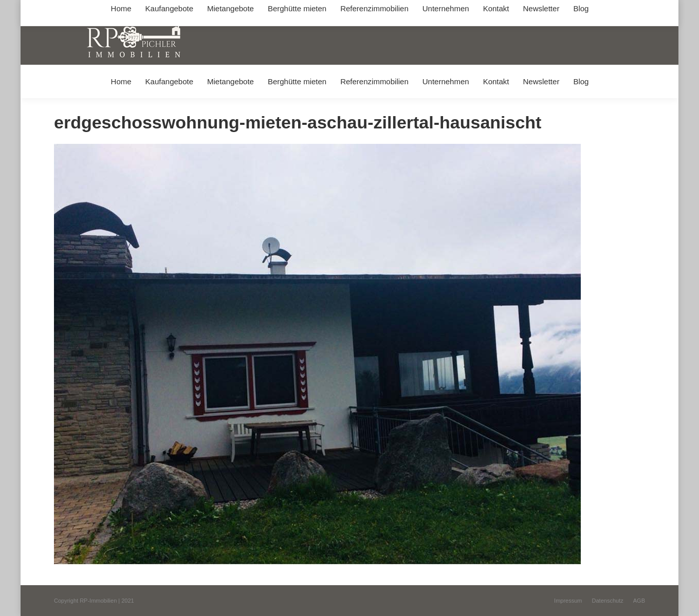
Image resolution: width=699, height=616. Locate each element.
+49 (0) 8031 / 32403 (217, 10)
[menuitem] (121, 81)
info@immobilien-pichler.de (298, 10)
